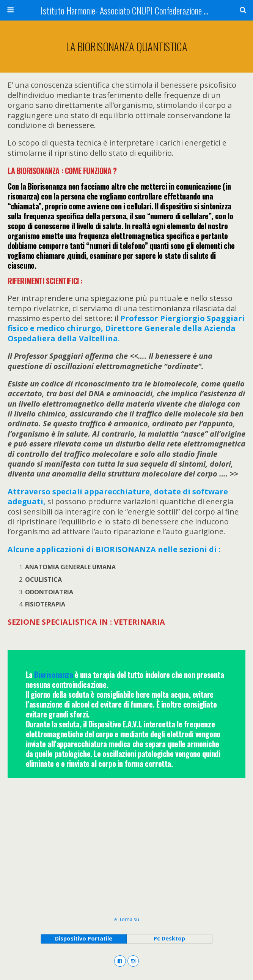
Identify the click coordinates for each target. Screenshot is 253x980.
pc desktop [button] (169, 938)
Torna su (129, 919)
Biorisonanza (53, 674)
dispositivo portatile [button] (84, 938)
